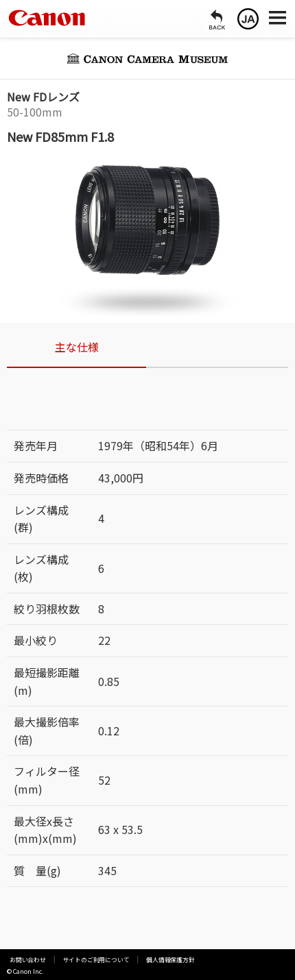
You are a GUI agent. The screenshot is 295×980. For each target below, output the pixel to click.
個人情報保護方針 (145, 960)
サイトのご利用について (82, 960)
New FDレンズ (43, 97)
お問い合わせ (23, 960)
